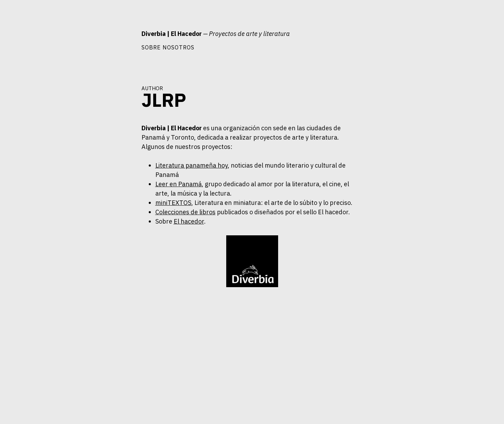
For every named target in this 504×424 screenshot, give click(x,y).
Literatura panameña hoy (191, 165)
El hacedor (189, 221)
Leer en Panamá (178, 184)
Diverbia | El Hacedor (172, 34)
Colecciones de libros (185, 212)
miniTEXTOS (173, 203)
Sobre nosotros (168, 47)
